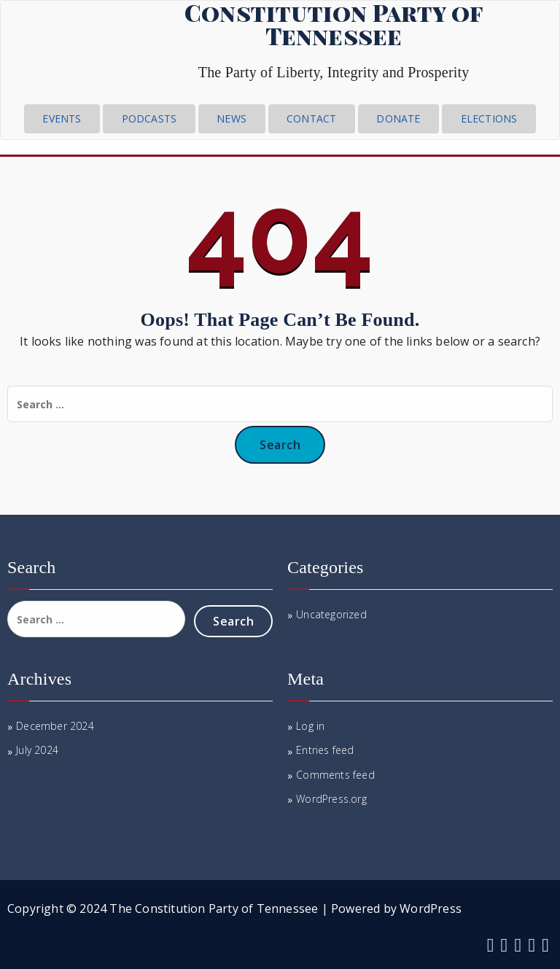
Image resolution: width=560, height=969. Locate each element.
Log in (310, 726)
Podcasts (149, 118)
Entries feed (325, 750)
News (232, 118)
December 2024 (55, 726)
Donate (398, 118)
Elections (489, 118)
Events (62, 118)
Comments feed (335, 775)
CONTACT (311, 118)
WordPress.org (331, 799)
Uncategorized (331, 614)
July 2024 (37, 750)
